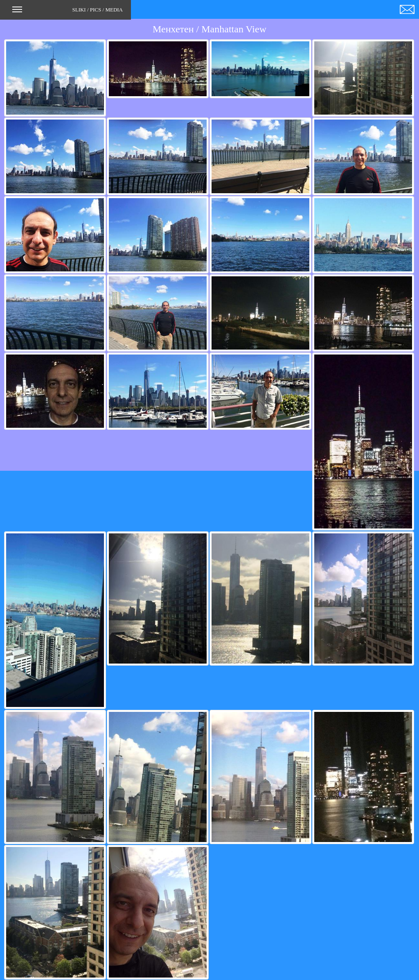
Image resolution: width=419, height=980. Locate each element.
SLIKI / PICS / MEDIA (68, 12)
